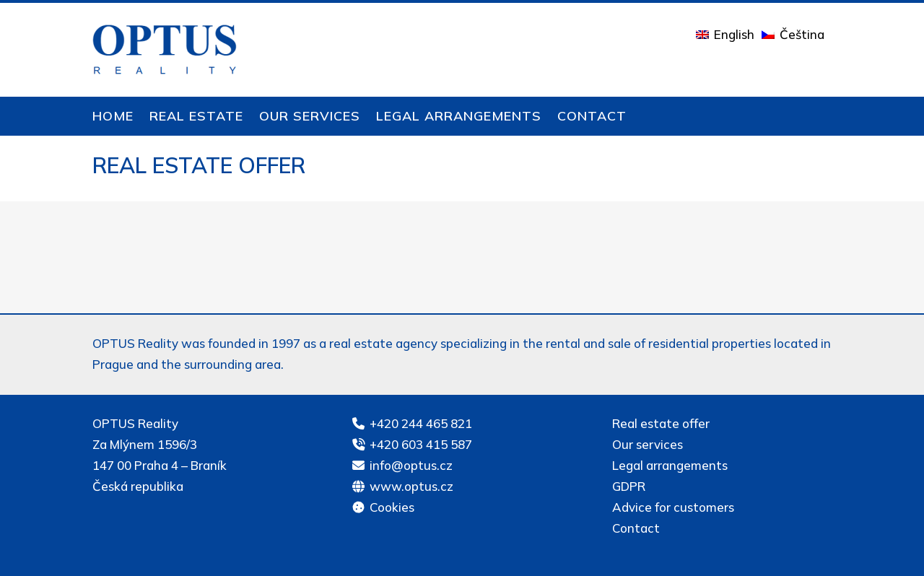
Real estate (196, 118)
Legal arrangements (459, 118)
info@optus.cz (411, 465)
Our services (310, 118)
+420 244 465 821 (421, 423)
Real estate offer (661, 423)
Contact (592, 118)
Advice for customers (673, 507)
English (734, 34)
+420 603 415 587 (421, 444)
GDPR (629, 486)
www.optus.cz (411, 486)
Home (113, 118)
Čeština (802, 34)
